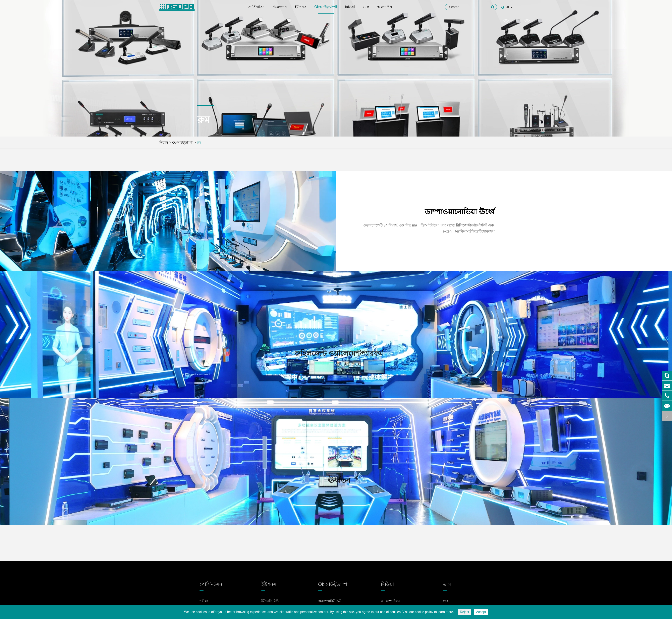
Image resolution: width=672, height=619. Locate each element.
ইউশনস (301, 9)
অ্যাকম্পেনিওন (390, 604)
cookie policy (424, 612)
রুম (199, 142)
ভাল (366, 9)
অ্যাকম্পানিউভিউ (330, 604)
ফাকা (446, 604)
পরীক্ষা (204, 604)
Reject (465, 612)
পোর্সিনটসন (256, 9)
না (507, 7)
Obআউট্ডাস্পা (326, 9)
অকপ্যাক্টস (385, 9)
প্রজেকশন (280, 9)
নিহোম (164, 142)
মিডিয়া (350, 9)
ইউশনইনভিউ (270, 604)
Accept (481, 612)
